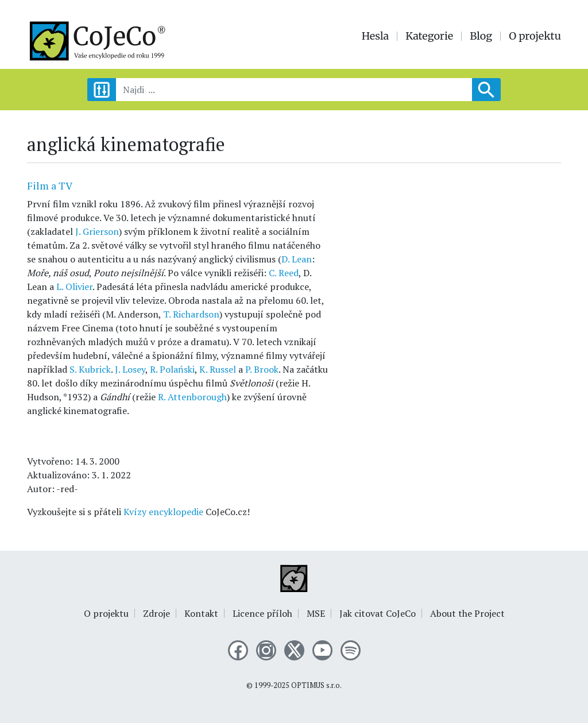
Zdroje (156, 613)
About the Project (467, 613)
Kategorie (429, 36)
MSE (316, 613)
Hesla (376, 36)
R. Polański (172, 369)
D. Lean (297, 259)
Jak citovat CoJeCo (378, 613)
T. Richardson (191, 314)
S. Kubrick (90, 369)
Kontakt (201, 613)
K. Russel (218, 369)
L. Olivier (74, 287)
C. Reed (284, 273)
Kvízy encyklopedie (163, 512)
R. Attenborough (192, 397)
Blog (481, 36)
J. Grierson (97, 231)
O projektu (535, 36)
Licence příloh (262, 613)
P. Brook (262, 369)
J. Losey (130, 369)
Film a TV (50, 185)
